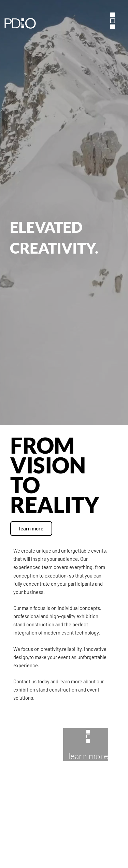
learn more (88, 756)
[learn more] (88, 736)
